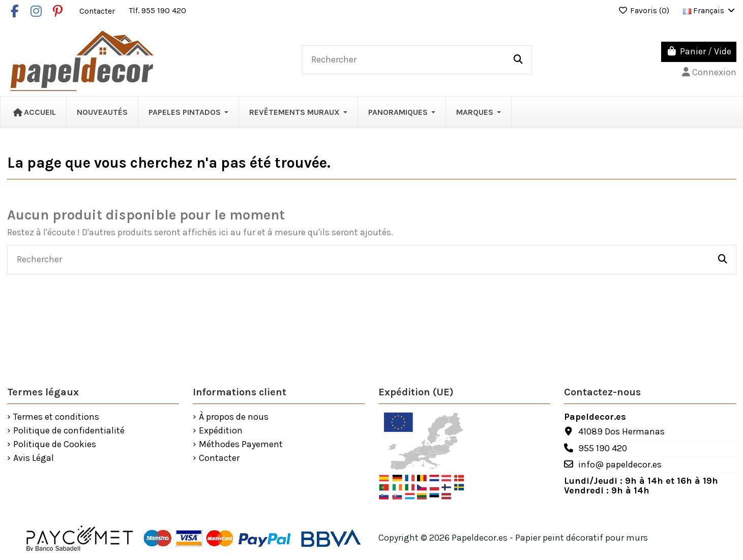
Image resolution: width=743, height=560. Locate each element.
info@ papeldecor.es (620, 464)
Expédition (221, 431)
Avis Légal (34, 458)
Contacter (98, 10)
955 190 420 (603, 448)
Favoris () (645, 10)
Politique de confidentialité (69, 431)
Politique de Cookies (55, 445)
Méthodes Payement (241, 445)
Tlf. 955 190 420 (157, 10)
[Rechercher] (518, 60)
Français (710, 10)
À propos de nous (234, 417)
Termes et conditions (56, 417)
